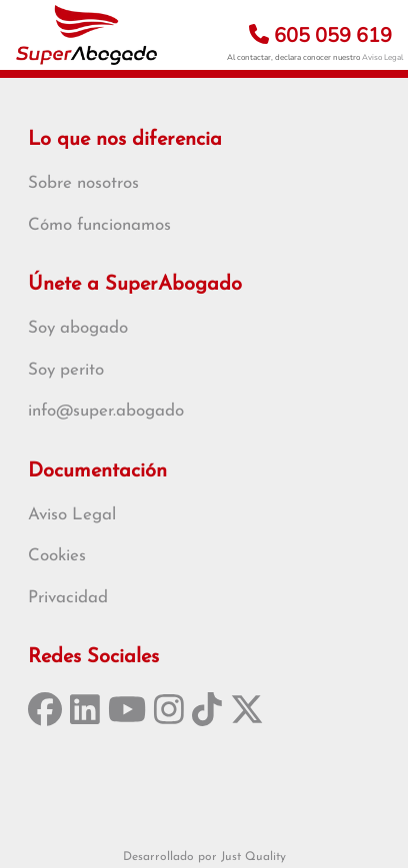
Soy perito (66, 370)
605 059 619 (320, 35)
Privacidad (68, 598)
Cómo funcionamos (99, 225)
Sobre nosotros (83, 183)
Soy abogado (78, 328)
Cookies (57, 556)
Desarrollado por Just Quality (204, 857)
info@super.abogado (106, 411)
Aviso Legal (382, 57)
